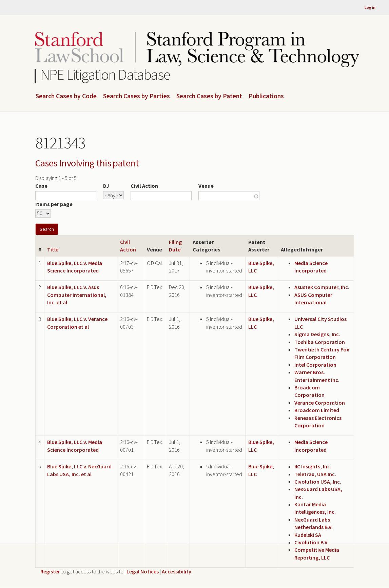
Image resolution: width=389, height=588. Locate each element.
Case (41, 186)
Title (53, 249)
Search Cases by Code (66, 96)
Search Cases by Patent (209, 96)
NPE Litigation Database (105, 74)
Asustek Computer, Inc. (322, 287)
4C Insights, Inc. (313, 466)
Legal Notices (143, 571)
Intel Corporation (315, 365)
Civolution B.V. (312, 542)
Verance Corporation (320, 403)
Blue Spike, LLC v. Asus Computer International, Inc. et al (77, 295)
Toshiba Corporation (320, 342)
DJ (106, 186)
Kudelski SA (308, 535)
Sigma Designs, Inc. (317, 334)
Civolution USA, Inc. (318, 482)
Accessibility (177, 571)
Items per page (54, 204)
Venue (206, 186)
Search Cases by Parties (137, 96)
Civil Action (144, 186)
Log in (370, 7)
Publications (266, 96)
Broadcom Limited (317, 410)
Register (50, 571)
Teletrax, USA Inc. (315, 474)
